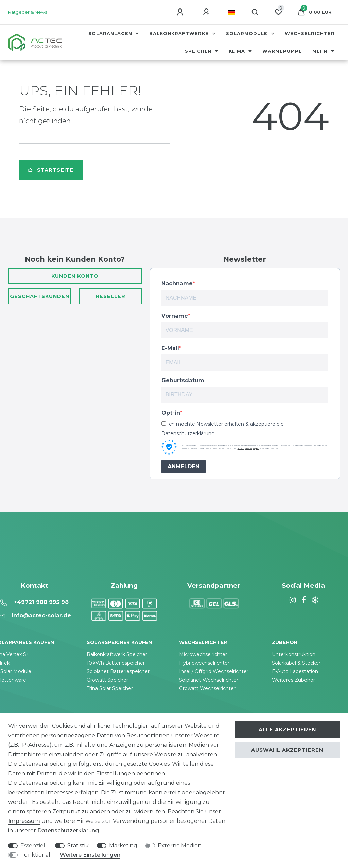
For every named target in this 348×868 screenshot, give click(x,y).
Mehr (321, 51)
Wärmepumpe (282, 51)
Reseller (110, 296)
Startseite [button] (51, 170)
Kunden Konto (75, 276)
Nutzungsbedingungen (248, 448)
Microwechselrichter (203, 654)
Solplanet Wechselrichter (209, 680)
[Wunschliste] (278, 12)
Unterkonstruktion (294, 654)
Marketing (123, 845)
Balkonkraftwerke (180, 33)
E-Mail (170, 348)
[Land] (232, 12)
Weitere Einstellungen (90, 855)
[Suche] (255, 12)
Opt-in (171, 413)
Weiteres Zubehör (293, 680)
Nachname (177, 284)
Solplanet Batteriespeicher (118, 671)
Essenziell (34, 845)
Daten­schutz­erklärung (68, 830)
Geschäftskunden (40, 296)
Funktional (35, 855)
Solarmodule (248, 33)
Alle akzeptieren (287, 730)
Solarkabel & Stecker (296, 663)
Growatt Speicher (107, 680)
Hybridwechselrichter (204, 663)
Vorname (175, 316)
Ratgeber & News (28, 12)
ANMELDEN (184, 467)
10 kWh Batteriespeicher (116, 663)
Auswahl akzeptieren (287, 750)
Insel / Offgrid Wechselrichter (214, 671)
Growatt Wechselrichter (207, 688)
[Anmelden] (181, 12)
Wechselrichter (310, 33)
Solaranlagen (111, 33)
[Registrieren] (207, 12)
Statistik (78, 845)
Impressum (24, 821)
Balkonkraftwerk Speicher (117, 654)
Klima (238, 51)
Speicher (199, 51)
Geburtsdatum (183, 380)
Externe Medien (180, 845)
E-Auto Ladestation (295, 671)
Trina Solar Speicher (110, 688)
